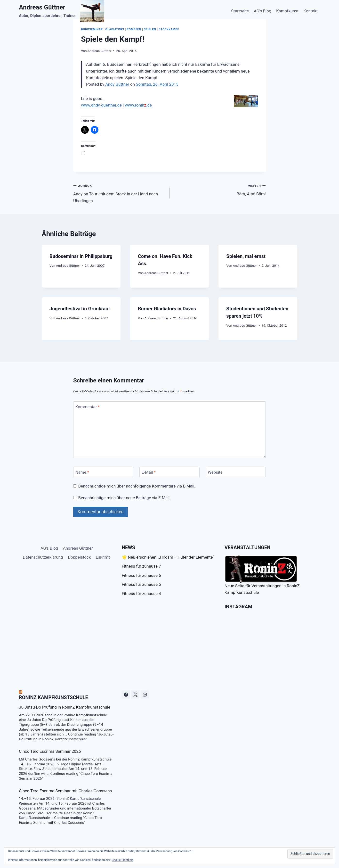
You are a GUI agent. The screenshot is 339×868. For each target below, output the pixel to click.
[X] (135, 694)
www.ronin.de (138, 105)
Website (215, 472)
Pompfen (134, 29)
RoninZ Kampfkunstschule (53, 697)
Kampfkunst (287, 11)
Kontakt (311, 11)
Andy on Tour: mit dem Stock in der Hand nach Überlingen (119, 193)
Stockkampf (169, 29)
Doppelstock (79, 557)
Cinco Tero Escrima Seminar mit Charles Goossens (65, 791)
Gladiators (115, 29)
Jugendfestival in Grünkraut (80, 309)
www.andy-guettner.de (101, 105)
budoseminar (92, 29)
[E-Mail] (169, 472)
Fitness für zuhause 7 (141, 566)
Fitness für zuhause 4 (141, 594)
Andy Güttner (117, 84)
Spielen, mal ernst (246, 256)
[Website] (236, 472)
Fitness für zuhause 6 (141, 575)
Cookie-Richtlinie (123, 860)
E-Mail (149, 472)
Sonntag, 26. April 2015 (157, 84)
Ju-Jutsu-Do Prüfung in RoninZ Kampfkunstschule (65, 707)
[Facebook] (126, 694)
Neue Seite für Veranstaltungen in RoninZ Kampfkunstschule (262, 575)
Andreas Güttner (99, 51)
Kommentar (88, 407)
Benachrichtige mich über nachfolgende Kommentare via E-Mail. (137, 486)
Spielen (150, 29)
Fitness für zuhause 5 (141, 584)
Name (82, 472)
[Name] (103, 472)
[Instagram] (145, 694)
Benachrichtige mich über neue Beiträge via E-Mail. (125, 498)
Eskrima (103, 557)
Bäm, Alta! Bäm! (220, 189)
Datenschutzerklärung (43, 557)
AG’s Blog (263, 11)
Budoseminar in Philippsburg (81, 256)
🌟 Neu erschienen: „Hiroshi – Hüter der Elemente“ (168, 557)
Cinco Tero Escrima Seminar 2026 (50, 751)
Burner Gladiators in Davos (167, 309)
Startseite (240, 11)
